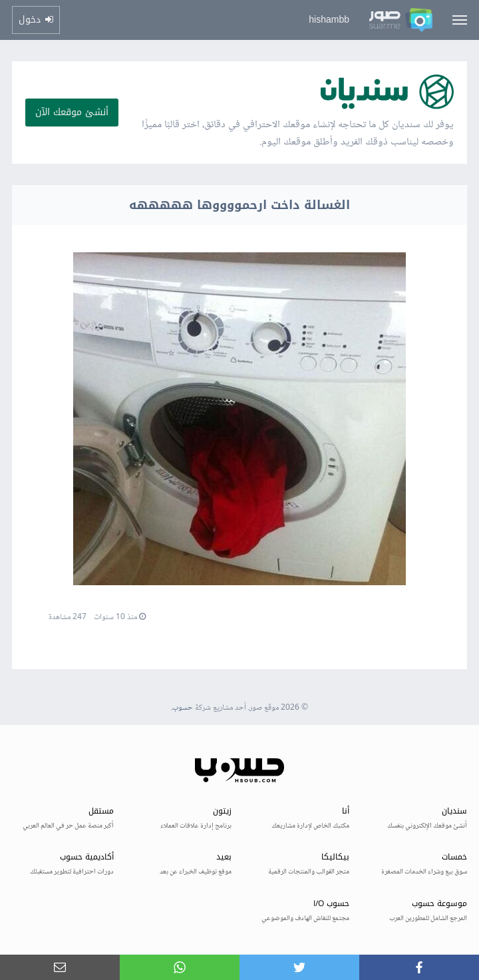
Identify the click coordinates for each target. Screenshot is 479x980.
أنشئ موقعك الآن (72, 112)
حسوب (183, 708)
